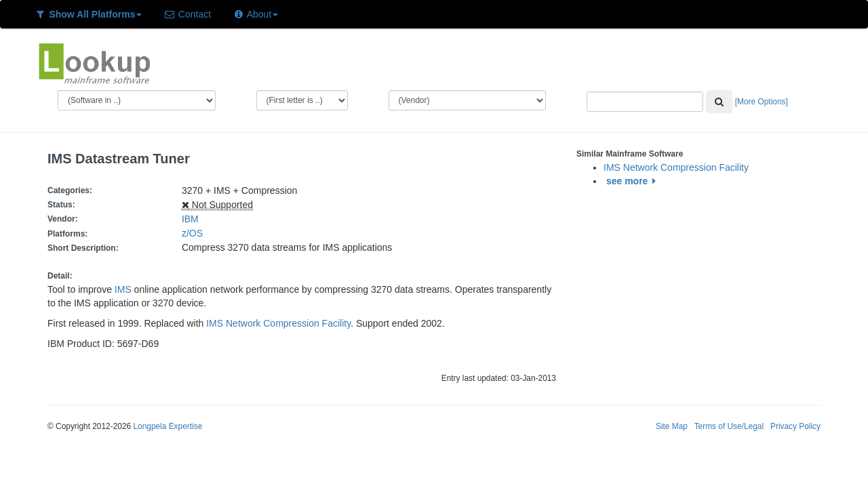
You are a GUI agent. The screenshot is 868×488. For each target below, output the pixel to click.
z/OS (195, 233)
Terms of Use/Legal (729, 426)
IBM (190, 219)
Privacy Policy (795, 426)
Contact (187, 14)
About (255, 14)
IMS (123, 289)
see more (633, 181)
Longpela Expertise (167, 426)
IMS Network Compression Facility (278, 323)
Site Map (672, 426)
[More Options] (762, 102)
